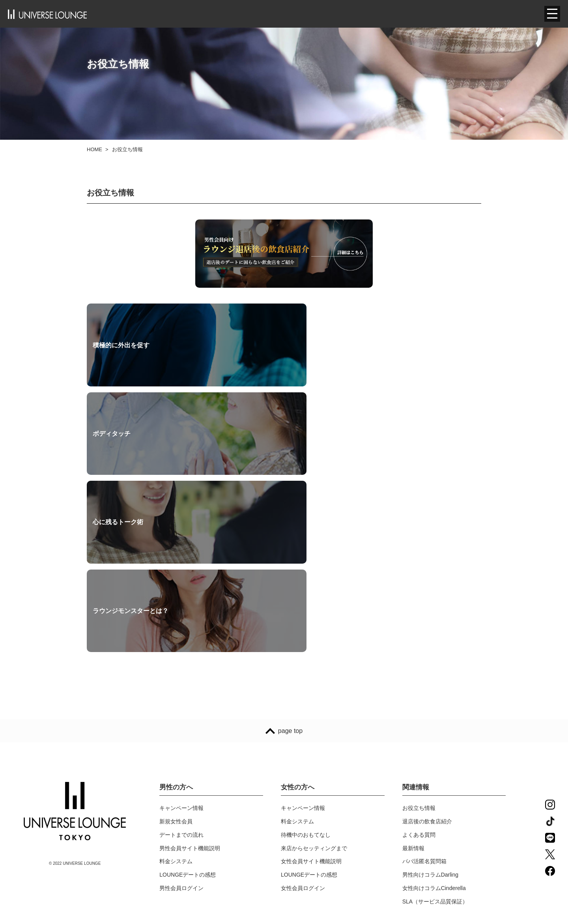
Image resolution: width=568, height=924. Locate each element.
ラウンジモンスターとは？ (131, 443)
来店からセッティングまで (314, 683)
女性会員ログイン (303, 723)
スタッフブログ (179, 799)
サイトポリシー (300, 825)
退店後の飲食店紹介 (427, 656)
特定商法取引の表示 (306, 839)
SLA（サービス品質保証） (435, 737)
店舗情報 (170, 852)
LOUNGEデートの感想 (188, 710)
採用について (176, 839)
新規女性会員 (176, 656)
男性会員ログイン (181, 723)
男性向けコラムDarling (430, 710)
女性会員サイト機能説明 (311, 697)
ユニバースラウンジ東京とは (195, 785)
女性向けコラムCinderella (434, 723)
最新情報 (413, 683)
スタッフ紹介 (176, 825)
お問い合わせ (297, 785)
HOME (94, 149)
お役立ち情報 (419, 643)
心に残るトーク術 (385, 348)
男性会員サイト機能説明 (190, 683)
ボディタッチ (245, 348)
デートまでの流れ (181, 670)
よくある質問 (419, 670)
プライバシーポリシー (308, 799)
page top (284, 566)
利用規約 (292, 812)
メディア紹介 (176, 812)
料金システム (176, 697)
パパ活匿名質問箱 (424, 697)
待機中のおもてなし (306, 670)
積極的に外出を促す (121, 348)
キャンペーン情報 (181, 643)
